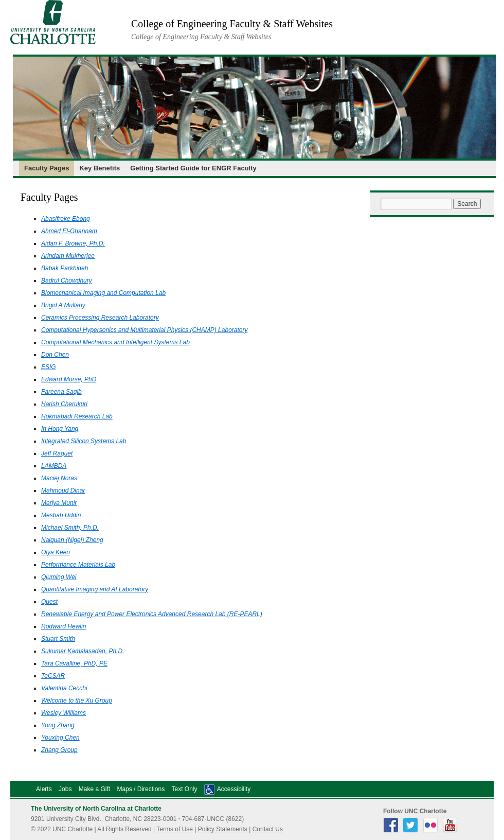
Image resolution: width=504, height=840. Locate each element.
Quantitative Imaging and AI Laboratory (95, 589)
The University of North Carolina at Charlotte (96, 809)
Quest (49, 602)
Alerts (44, 789)
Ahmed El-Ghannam (69, 231)
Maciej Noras (59, 478)
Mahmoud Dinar (63, 491)
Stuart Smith (58, 639)
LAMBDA (54, 466)
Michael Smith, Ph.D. (70, 528)
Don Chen (55, 355)
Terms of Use (175, 829)
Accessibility (234, 789)
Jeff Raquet (57, 453)
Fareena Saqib (61, 392)
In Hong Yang (60, 429)
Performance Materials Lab (78, 565)
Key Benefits (100, 168)
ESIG (49, 367)
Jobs (65, 789)
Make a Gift (94, 789)
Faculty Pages (47, 168)
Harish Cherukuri (64, 404)
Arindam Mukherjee (68, 256)
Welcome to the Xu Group (77, 701)
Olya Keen (56, 552)
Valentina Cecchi (64, 688)
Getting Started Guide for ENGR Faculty (193, 168)
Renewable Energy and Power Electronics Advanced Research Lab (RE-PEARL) (152, 614)
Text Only (184, 789)
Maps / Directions (141, 789)
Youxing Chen (60, 738)
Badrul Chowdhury (67, 281)
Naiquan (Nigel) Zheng (72, 540)
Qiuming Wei (59, 577)
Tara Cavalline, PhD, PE (74, 663)
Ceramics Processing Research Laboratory (100, 318)
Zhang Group (59, 750)
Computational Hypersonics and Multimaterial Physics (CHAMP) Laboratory (144, 330)
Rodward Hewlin (64, 626)
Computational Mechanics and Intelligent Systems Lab (115, 342)
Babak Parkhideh (65, 268)
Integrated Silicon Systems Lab (84, 441)
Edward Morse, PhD (69, 379)
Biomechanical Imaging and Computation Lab (103, 293)
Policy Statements (223, 829)
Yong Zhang (58, 725)
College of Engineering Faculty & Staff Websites (232, 24)
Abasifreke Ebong (66, 219)
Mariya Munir (59, 503)
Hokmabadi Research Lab (77, 416)
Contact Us (268, 829)
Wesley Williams (64, 713)
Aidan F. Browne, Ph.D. (73, 243)
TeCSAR (53, 676)
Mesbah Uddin (61, 515)
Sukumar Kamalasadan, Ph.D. (83, 651)
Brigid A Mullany (63, 305)
